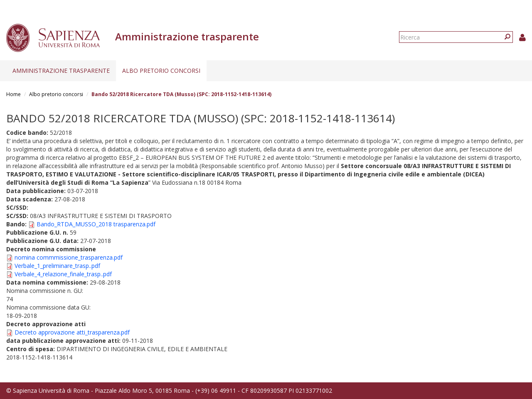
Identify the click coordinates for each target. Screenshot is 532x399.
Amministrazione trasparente (61, 71)
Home (14, 94)
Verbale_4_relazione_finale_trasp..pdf (63, 274)
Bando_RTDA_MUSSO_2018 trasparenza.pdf (96, 224)
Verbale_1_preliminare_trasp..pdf (57, 266)
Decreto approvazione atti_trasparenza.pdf (72, 332)
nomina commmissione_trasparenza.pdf (69, 257)
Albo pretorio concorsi (161, 71)
